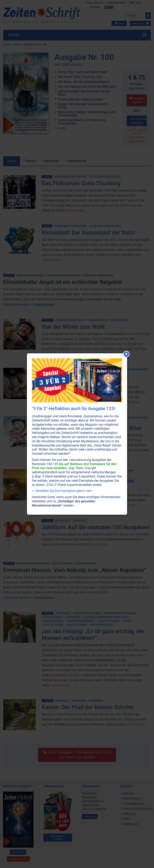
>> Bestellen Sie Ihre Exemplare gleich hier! (62, 491)
